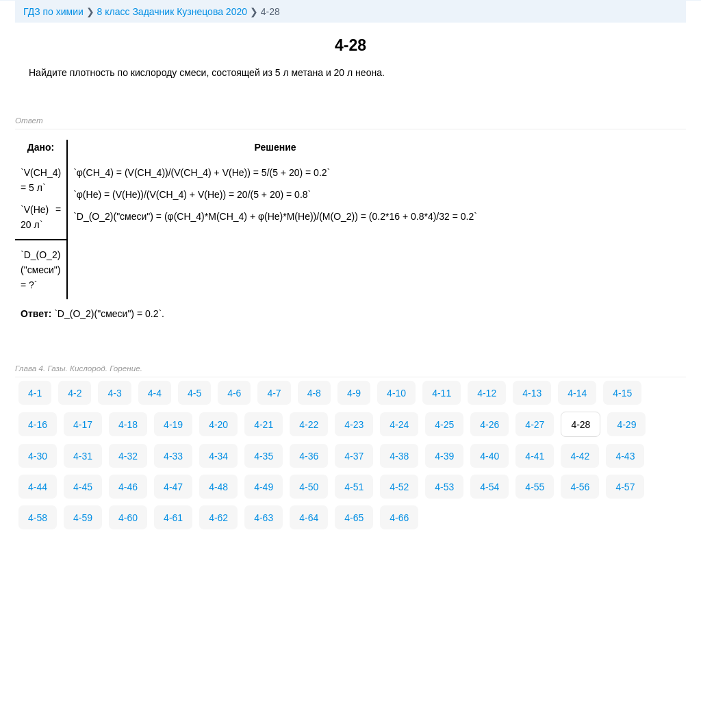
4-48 (218, 487)
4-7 (274, 393)
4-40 (489, 456)
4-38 (399, 456)
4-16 (38, 425)
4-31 (83, 456)
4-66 (399, 518)
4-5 (194, 393)
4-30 (38, 456)
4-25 (444, 425)
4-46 (128, 487)
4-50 (309, 487)
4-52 (399, 487)
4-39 (444, 456)
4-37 (354, 456)
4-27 (535, 425)
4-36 (309, 456)
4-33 (173, 456)
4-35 (264, 456)
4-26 (489, 425)
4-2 (75, 393)
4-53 (444, 487)
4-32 (128, 456)
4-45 (83, 487)
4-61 (173, 518)
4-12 (487, 393)
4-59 (83, 518)
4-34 (218, 456)
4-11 (442, 393)
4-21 (264, 425)
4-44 (38, 487)
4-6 (234, 393)
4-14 (577, 393)
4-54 (489, 487)
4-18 (128, 425)
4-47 (173, 487)
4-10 (396, 393)
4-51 (354, 487)
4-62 (218, 518)
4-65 (354, 518)
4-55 (535, 487)
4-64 (309, 518)
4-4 (155, 393)
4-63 (264, 518)
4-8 (314, 393)
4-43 (625, 456)
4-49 (264, 487)
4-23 (354, 425)
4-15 (622, 393)
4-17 (83, 425)
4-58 (38, 518)
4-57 (625, 487)
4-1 (35, 393)
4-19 (173, 425)
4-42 (580, 456)
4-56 (580, 487)
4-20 (218, 425)
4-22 (309, 425)
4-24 (399, 425)
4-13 (532, 393)
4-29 (626, 425)
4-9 (354, 393)
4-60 (128, 518)
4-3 (114, 393)
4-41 (535, 456)
